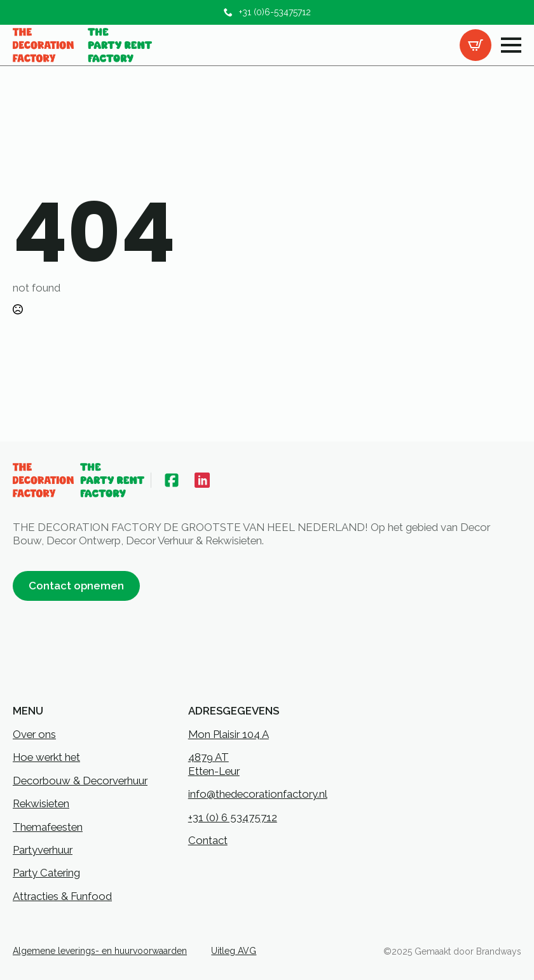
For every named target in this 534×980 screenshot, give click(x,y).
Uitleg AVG (234, 951)
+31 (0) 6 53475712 (233, 817)
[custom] (172, 480)
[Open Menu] (511, 45)
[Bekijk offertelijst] (476, 45)
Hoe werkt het (46, 757)
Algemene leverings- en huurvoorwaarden (100, 951)
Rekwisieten (41, 803)
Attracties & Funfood (62, 896)
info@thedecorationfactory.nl (258, 794)
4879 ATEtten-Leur (214, 764)
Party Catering (46, 873)
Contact (208, 840)
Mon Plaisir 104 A (229, 734)
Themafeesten (48, 827)
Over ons (34, 734)
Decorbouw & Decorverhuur (80, 781)
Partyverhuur (43, 850)
